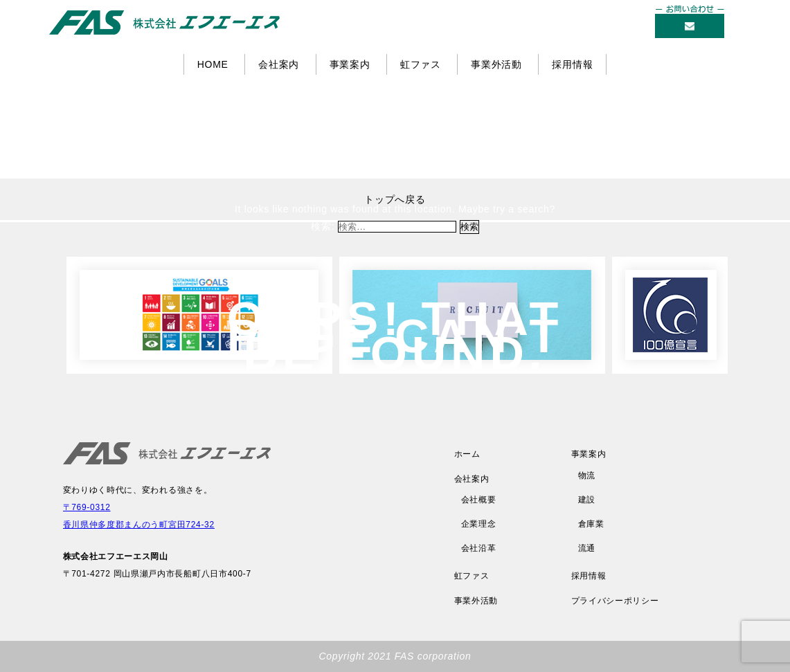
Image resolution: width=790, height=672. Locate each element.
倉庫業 (591, 524)
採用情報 (572, 64)
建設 (587, 500)
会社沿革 (479, 548)
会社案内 (279, 64)
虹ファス (421, 64)
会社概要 (479, 500)
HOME (213, 64)
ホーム (467, 454)
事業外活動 (496, 64)
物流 (587, 475)
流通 (587, 548)
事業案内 (350, 64)
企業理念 (479, 524)
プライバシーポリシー (615, 601)
